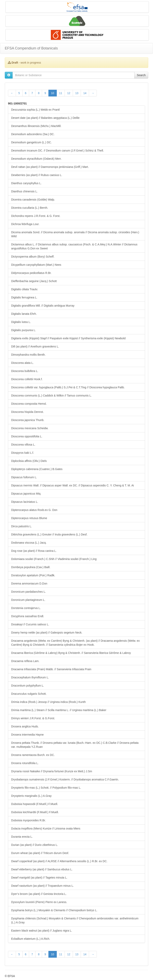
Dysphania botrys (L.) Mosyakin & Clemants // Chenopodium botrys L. (54, 910)
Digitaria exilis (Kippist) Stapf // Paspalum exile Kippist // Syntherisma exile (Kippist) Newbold (68, 338)
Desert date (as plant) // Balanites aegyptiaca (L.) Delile (45, 118)
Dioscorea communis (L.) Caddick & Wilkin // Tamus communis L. (51, 396)
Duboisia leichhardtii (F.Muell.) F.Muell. (35, 812)
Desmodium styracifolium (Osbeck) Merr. (36, 159)
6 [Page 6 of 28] (26, 93)
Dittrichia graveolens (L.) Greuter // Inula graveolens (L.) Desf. (49, 534)
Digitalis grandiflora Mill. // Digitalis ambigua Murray (43, 306)
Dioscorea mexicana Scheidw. (30, 428)
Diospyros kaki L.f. (23, 453)
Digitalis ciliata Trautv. (25, 289)
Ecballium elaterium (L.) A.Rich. (31, 939)
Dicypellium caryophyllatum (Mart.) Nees (36, 265)
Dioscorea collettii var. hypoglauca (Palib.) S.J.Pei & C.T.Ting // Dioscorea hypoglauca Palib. (68, 387)
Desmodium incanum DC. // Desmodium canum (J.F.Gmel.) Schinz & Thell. (57, 151)
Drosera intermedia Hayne (27, 735)
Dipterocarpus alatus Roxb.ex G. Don (34, 510)
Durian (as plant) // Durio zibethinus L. (35, 845)
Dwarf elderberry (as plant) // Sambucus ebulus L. (42, 869)
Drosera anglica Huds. (25, 726)
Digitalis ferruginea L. (24, 297)
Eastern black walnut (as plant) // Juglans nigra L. (42, 931)
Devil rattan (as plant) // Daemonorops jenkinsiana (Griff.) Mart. (50, 167)
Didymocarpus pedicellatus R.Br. (31, 273)
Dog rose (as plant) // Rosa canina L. (34, 551)
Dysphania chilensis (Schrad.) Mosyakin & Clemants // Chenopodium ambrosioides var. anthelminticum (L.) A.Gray (75, 920)
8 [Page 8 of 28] (39, 93)
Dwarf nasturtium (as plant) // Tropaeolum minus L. (42, 886)
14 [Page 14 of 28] (85, 93)
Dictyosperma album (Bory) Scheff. (33, 257)
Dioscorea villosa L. (23, 445)
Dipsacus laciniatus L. (25, 502)
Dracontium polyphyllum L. (28, 686)
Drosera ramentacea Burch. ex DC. (33, 755)
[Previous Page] (12, 93)
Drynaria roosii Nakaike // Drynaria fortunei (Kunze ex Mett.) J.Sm (52, 771)
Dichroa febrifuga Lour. (25, 224)
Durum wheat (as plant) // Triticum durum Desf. (40, 853)
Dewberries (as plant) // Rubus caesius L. (37, 175)
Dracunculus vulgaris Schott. (29, 694)
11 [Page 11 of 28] (61, 93)
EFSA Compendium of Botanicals (31, 48)
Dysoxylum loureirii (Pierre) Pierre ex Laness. (39, 902)
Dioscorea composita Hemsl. (29, 404)
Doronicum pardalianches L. (28, 592)
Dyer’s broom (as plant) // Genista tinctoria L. (39, 894)
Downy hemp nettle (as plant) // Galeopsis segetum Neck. (47, 633)
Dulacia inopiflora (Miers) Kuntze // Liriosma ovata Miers (46, 828)
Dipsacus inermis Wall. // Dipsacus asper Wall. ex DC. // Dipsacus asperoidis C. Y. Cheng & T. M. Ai (73, 485)
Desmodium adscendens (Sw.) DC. (33, 134)
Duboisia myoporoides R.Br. (28, 820)
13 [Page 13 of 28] (77, 93)
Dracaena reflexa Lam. (25, 661)
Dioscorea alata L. (22, 363)
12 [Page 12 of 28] (69, 93)
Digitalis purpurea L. (24, 330)
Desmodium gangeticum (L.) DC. (31, 142)
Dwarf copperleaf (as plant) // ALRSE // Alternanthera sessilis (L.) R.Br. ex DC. (59, 861)
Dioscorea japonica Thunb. (28, 420)
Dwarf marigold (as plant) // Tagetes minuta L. (39, 878)
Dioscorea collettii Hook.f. (27, 379)
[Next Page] (93, 93)
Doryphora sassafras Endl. (28, 616)
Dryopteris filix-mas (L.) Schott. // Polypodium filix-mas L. (46, 788)
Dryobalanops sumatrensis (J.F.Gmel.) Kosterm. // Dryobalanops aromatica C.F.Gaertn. (65, 779)
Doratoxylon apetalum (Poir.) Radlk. (33, 575)
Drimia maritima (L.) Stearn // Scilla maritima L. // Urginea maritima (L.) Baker (59, 710)
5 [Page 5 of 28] (19, 93)
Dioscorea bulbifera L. (25, 371)
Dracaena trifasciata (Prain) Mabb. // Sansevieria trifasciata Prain (51, 669)
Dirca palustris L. (22, 526)
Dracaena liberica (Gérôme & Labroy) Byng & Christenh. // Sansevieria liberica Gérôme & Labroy (71, 653)
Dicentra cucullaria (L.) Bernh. (30, 208)
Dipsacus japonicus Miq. (26, 494)
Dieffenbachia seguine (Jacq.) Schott (34, 281)
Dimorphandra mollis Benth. (28, 355)
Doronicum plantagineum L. (28, 600)
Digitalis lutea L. (21, 322)
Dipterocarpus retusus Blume (29, 518)
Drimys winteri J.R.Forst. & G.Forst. (33, 718)
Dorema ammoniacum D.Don (29, 583)
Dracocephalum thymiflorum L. (30, 677)
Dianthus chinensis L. (24, 191)
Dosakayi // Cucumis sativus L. (30, 624)
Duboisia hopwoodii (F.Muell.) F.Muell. (35, 804)
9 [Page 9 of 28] (45, 93)
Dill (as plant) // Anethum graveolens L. (35, 346)
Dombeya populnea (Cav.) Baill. (31, 567)
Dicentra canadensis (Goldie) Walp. (33, 200)
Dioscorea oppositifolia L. (27, 436)
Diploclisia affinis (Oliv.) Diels (29, 461)
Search (141, 75)
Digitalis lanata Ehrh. (24, 314)
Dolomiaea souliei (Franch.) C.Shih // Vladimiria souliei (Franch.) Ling (54, 559)
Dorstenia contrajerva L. (26, 608)
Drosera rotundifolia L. (25, 763)
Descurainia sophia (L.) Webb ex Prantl (35, 110)
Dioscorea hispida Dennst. (27, 412)
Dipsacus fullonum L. (24, 477)
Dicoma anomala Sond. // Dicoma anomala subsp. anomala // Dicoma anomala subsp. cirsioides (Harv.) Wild (75, 234)
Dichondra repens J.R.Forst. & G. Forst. (36, 216)
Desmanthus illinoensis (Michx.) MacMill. (36, 126)
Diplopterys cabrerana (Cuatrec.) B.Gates (37, 469)
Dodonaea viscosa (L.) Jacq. (29, 543)
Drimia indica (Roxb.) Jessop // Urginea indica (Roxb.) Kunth (48, 702)
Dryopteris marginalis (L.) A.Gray (31, 796)
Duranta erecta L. (22, 837)
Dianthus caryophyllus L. (26, 183)
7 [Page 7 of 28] (32, 93)
